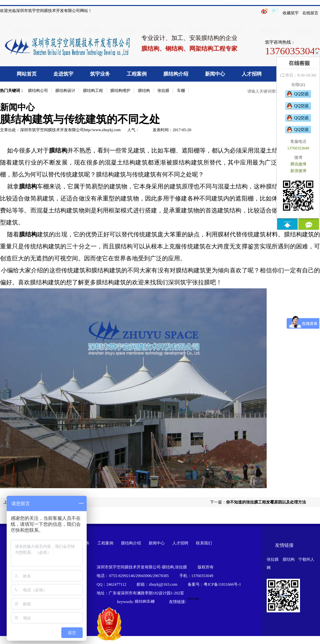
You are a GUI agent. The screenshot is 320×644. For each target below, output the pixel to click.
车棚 (181, 91)
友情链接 (284, 545)
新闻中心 (215, 74)
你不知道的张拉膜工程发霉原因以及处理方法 (266, 502)
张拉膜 (163, 91)
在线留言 (310, 13)
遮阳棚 (191, 151)
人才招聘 (252, 74)
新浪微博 (298, 171)
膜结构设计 (65, 91)
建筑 (43, 234)
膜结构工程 (93, 91)
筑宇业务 (100, 74)
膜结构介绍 (176, 74)
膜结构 (144, 91)
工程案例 (137, 74)
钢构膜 (193, 599)
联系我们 (204, 543)
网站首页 (27, 74)
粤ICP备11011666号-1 (222, 584)
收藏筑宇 (291, 13)
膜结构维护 (120, 91)
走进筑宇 (63, 74)
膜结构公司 (38, 91)
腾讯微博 (298, 164)
